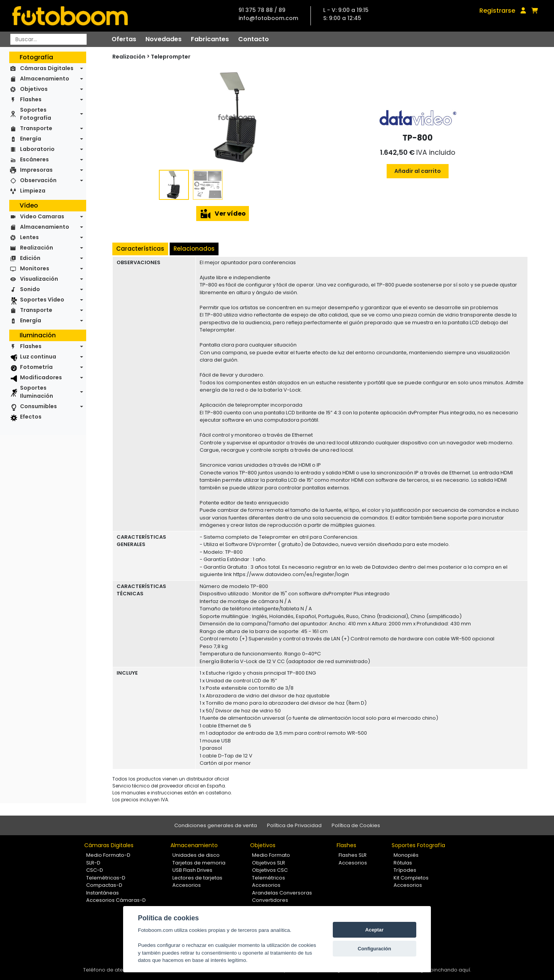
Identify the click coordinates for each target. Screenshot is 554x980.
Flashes (31, 99)
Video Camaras (42, 216)
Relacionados (194, 249)
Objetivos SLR (269, 863)
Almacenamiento (45, 79)
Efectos (31, 417)
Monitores (35, 268)
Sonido (30, 289)
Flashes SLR (353, 855)
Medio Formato (271, 855)
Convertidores (270, 900)
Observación (38, 180)
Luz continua (38, 357)
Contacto (254, 39)
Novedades (164, 39)
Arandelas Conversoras (282, 893)
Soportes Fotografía (36, 114)
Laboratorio (37, 149)
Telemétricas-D (106, 878)
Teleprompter (171, 57)
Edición (30, 258)
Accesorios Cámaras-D (116, 900)
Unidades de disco (196, 855)
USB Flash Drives (192, 870)
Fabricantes (210, 39)
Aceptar (374, 930)
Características (140, 249)
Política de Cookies (356, 825)
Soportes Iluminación (37, 392)
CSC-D (95, 870)
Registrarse (497, 11)
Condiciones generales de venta (216, 825)
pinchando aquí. (451, 970)
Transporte (36, 128)
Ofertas (124, 39)
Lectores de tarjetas (197, 878)
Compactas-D (104, 885)
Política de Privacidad (294, 825)
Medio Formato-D (108, 855)
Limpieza (33, 191)
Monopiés (406, 855)
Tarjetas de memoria (199, 863)
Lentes (29, 237)
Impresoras (36, 170)
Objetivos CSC (270, 870)
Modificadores (41, 377)
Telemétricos (269, 878)
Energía (31, 139)
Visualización (39, 279)
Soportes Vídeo (42, 300)
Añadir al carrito (418, 171)
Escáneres (34, 159)
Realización (37, 248)
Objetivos (34, 89)
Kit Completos (411, 878)
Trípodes (405, 870)
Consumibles (38, 406)
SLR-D (93, 863)
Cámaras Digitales (47, 68)
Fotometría (36, 367)
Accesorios (187, 885)
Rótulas (403, 863)
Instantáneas (103, 893)
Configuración (375, 949)
